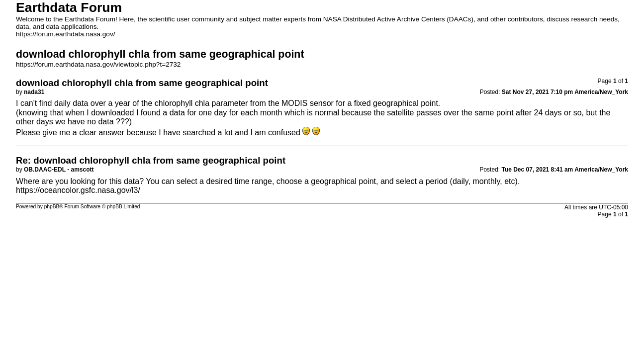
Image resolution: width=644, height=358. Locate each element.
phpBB (52, 207)
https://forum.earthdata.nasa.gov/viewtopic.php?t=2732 (98, 64)
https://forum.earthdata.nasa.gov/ (66, 34)
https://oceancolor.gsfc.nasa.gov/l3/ (78, 190)
